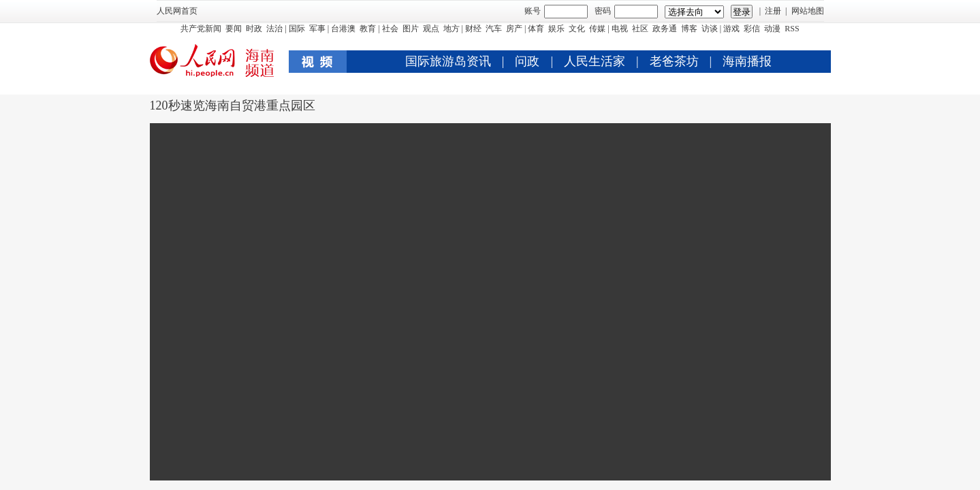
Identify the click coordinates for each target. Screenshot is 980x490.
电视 (620, 29)
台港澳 (343, 29)
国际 (297, 29)
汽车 (494, 29)
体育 (536, 29)
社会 (390, 29)
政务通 (665, 29)
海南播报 (747, 61)
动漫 (772, 29)
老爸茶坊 (674, 61)
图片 (411, 29)
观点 (431, 29)
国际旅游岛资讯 (448, 61)
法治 (274, 29)
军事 (317, 29)
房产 (514, 29)
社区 (640, 29)
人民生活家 (595, 61)
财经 (473, 29)
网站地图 (808, 11)
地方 (452, 29)
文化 (577, 29)
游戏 (731, 29)
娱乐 (556, 29)
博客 (689, 29)
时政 (254, 29)
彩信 (752, 29)
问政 (527, 61)
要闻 (234, 29)
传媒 (597, 29)
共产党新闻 (201, 29)
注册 (773, 11)
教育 (368, 29)
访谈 (710, 29)
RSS (792, 29)
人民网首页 (177, 11)
